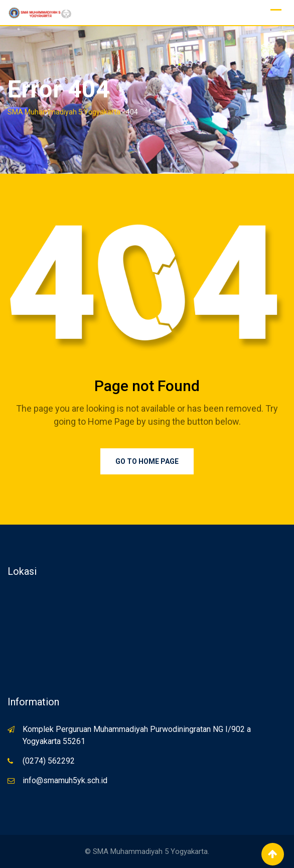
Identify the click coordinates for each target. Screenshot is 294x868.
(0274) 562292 (49, 761)
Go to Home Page (147, 461)
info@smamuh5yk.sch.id (65, 780)
